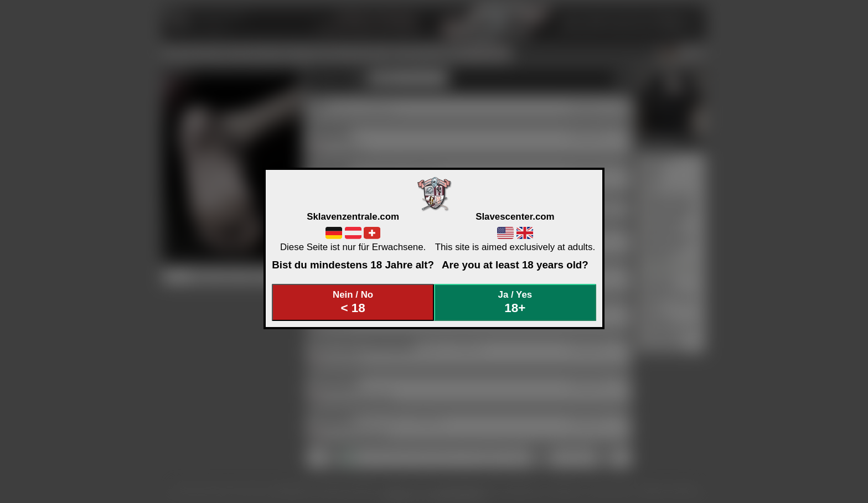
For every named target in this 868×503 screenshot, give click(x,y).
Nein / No (353, 302)
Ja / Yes (515, 302)
